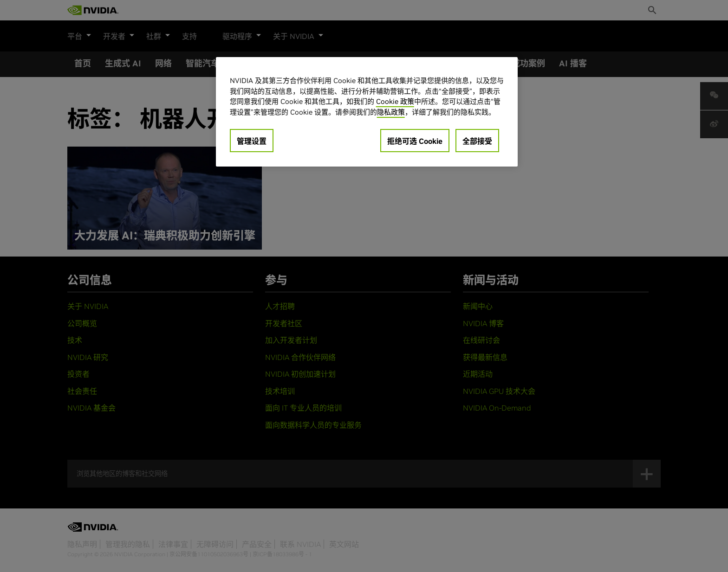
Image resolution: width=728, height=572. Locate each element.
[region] (367, 112)
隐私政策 (391, 112)
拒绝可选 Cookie (415, 141)
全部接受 (477, 141)
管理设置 (252, 141)
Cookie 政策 (395, 101)
